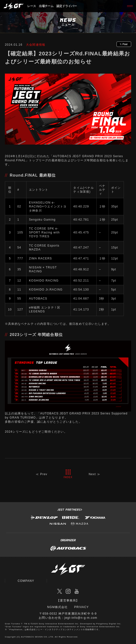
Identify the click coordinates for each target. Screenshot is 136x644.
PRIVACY (82, 607)
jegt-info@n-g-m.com (81, 618)
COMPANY (26, 581)
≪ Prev (41, 474)
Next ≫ (95, 474)
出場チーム (46, 6)
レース (32, 6)
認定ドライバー (67, 6)
